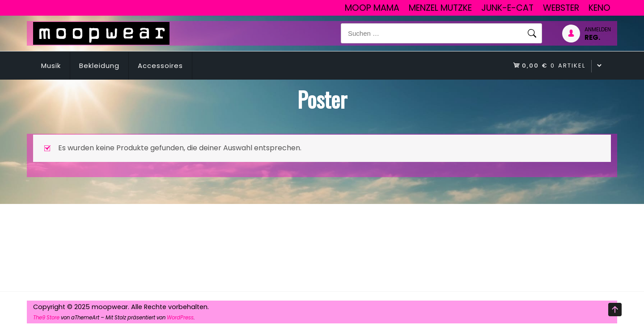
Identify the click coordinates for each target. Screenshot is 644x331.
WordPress (180, 318)
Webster (561, 8)
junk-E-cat (507, 8)
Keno (600, 8)
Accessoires (160, 66)
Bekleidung (99, 66)
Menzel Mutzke (440, 8)
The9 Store (46, 318)
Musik (51, 66)
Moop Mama (372, 8)
